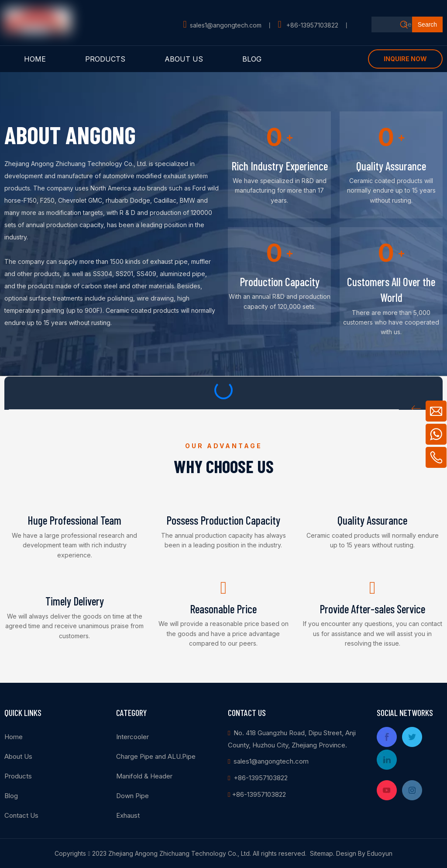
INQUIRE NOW (405, 59)
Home (14, 737)
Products (18, 776)
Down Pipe (132, 796)
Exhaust (128, 815)
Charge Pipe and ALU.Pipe (156, 756)
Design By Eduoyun (364, 853)
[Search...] (392, 24)
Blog (11, 796)
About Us (18, 756)
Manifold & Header (144, 776)
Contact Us (21, 815)
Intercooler (132, 737)
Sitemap (321, 853)
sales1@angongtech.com (226, 25)
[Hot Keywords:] (427, 24)
